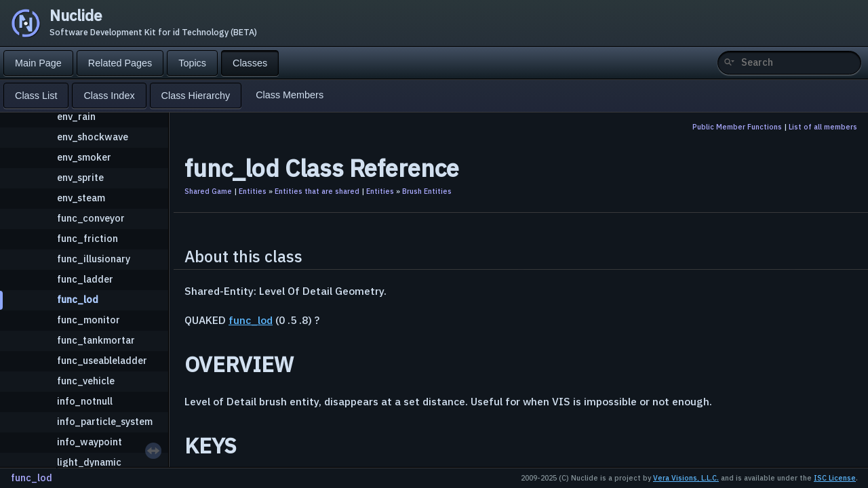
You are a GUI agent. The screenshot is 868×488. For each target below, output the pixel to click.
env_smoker (84, 157)
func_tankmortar (96, 340)
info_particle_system (105, 421)
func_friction (87, 238)
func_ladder (85, 279)
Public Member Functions (737, 127)
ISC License (835, 478)
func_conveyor (91, 218)
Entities (253, 191)
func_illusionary (94, 259)
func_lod (78, 299)
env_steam (81, 198)
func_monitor (88, 320)
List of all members (823, 127)
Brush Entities (427, 191)
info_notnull (85, 401)
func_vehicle (86, 381)
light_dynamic (89, 462)
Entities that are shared (317, 191)
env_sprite (80, 177)
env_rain (76, 116)
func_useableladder (102, 360)
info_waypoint (90, 442)
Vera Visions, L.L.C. (686, 478)
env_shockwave (93, 137)
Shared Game (208, 191)
